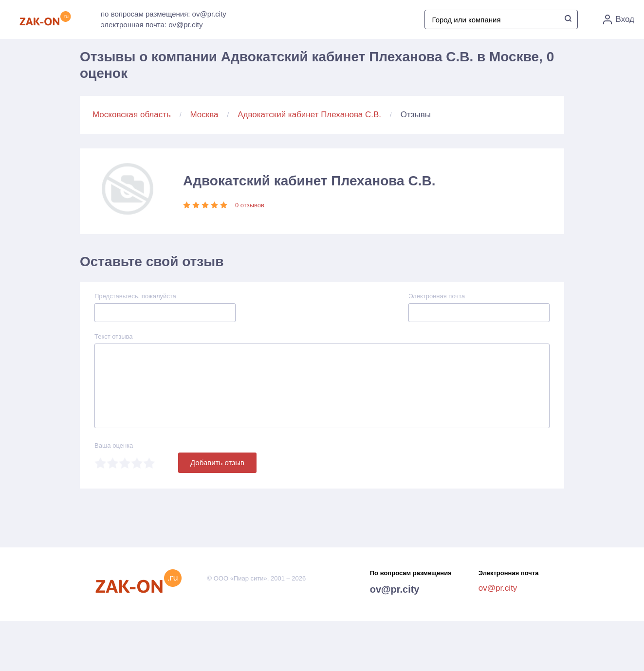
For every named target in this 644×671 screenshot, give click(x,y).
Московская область (132, 115)
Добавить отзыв (217, 462)
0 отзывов (250, 205)
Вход (619, 19)
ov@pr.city (395, 589)
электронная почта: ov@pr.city (152, 25)
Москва (204, 115)
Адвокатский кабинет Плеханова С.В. (309, 115)
